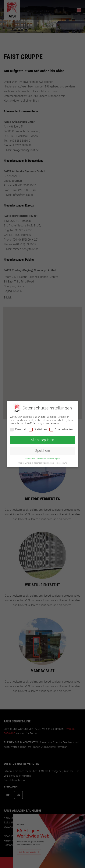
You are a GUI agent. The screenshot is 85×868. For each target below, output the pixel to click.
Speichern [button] (43, 451)
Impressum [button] (61, 463)
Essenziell (18, 429)
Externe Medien (61, 429)
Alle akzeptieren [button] (42, 440)
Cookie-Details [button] (25, 463)
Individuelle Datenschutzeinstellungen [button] (42, 459)
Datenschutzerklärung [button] (44, 463)
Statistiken (38, 429)
